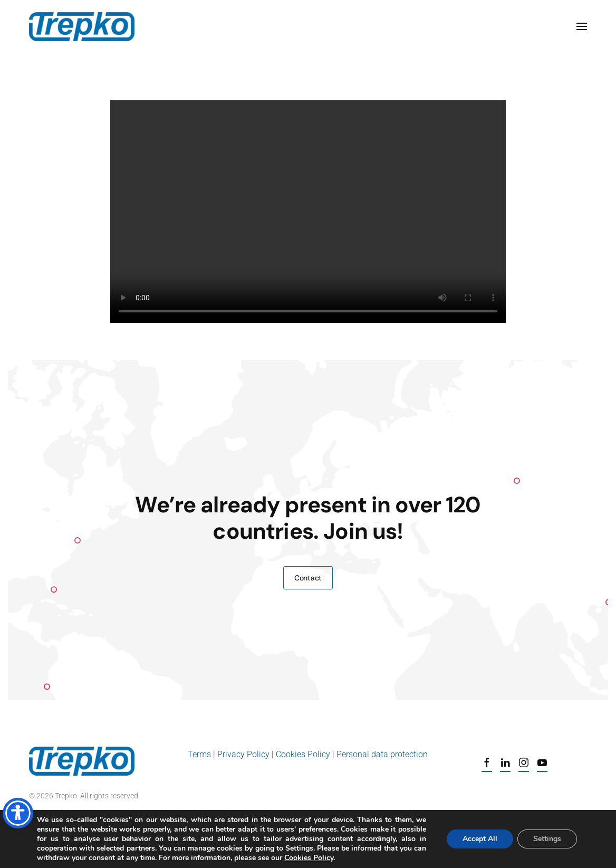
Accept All (480, 839)
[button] (582, 26)
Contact (308, 578)
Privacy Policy (243, 754)
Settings (547, 839)
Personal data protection (382, 754)
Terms (200, 754)
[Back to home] (82, 26)
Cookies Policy (303, 754)
